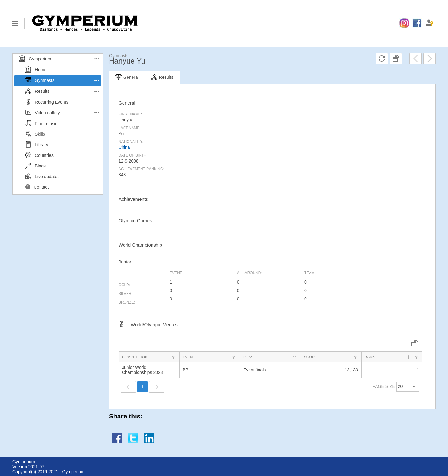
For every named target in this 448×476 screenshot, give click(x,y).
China (124, 147)
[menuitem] (404, 23)
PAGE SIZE (384, 386)
